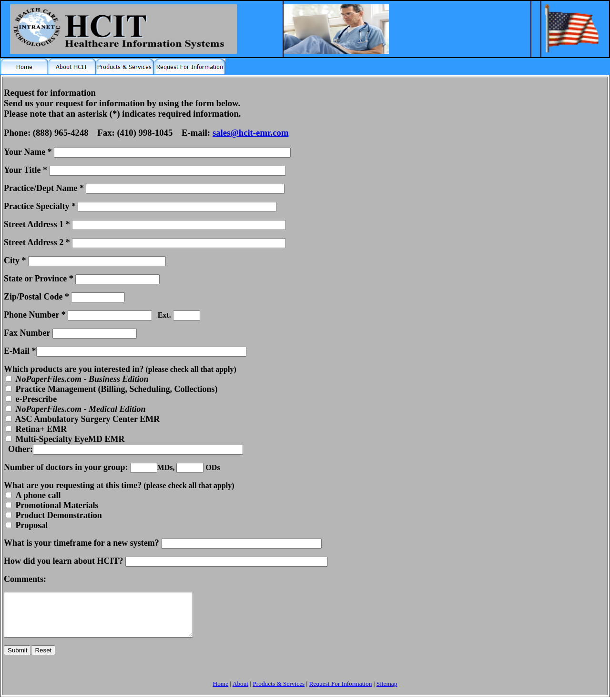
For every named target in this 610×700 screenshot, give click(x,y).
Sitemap (387, 692)
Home (221, 692)
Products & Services (279, 692)
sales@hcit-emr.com (251, 133)
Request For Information (341, 692)
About (240, 692)
